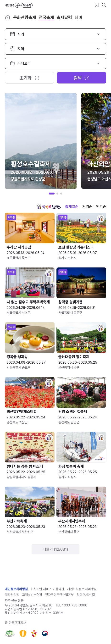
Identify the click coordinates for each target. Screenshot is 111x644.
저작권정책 (12, 595)
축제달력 (64, 17)
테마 (78, 17)
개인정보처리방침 (16, 589)
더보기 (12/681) (55, 549)
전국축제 (46, 17)
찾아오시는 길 (86, 595)
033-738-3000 (76, 605)
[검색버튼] (104, 5)
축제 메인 (8, 17)
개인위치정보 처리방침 (82, 589)
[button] (52, 194)
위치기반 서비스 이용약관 (47, 589)
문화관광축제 (25, 17)
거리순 (87, 207)
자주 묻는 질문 (14, 600)
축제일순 (72, 207)
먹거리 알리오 (49, 207)
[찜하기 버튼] (97, 5)
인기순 (101, 207)
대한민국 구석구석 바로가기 (19, 5)
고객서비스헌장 (32, 595)
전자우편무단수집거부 (59, 595)
